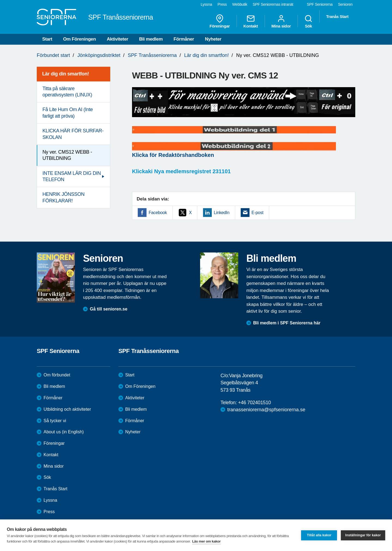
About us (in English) (64, 432)
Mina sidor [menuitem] (281, 21)
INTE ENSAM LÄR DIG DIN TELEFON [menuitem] (72, 176)
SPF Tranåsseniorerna (152, 55)
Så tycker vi (55, 421)
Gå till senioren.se (109, 309)
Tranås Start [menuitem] (337, 16)
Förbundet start (53, 55)
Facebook (158, 213)
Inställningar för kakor (363, 535)
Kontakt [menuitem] (251, 21)
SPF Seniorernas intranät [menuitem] (273, 4)
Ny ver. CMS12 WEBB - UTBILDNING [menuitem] (67, 155)
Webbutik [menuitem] (240, 4)
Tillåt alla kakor (319, 535)
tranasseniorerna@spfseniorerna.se (266, 410)
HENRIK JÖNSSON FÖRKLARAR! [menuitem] (63, 197)
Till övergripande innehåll (0, 0)
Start (47, 39)
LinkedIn (221, 213)
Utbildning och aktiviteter (67, 409)
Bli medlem (151, 39)
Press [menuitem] (222, 4)
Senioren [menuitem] (345, 4)
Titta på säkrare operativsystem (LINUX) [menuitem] (67, 92)
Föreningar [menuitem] (220, 21)
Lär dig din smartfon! (206, 55)
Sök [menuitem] (308, 21)
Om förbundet (57, 375)
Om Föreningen (79, 39)
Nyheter (213, 39)
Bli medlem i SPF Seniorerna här (287, 323)
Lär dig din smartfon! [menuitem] (66, 74)
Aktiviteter (117, 39)
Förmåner (184, 39)
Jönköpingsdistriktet (99, 55)
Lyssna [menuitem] (206, 4)
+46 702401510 (254, 403)
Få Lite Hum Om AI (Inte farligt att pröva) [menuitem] (68, 113)
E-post (258, 213)
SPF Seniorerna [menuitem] (320, 4)
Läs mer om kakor (206, 541)
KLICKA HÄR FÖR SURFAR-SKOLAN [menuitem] (73, 134)
